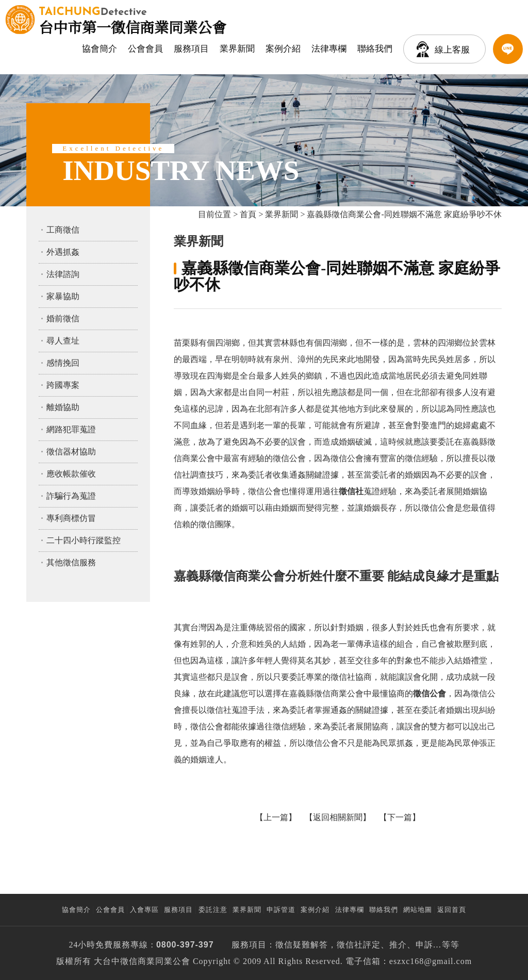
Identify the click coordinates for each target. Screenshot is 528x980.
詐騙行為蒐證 (71, 496)
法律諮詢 (63, 274)
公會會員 (145, 49)
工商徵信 (63, 230)
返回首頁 (452, 910)
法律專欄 (329, 49)
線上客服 (452, 50)
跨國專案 (63, 385)
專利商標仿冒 (71, 518)
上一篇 (276, 817)
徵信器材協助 (71, 452)
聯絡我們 (375, 49)
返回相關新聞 (338, 817)
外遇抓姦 (63, 252)
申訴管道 (281, 910)
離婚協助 (63, 407)
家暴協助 (63, 296)
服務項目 (191, 49)
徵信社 (350, 945)
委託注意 (213, 910)
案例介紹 (283, 49)
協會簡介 (100, 49)
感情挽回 (63, 363)
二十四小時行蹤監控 (84, 540)
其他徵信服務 (71, 562)
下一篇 (400, 817)
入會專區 (144, 910)
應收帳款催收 (71, 474)
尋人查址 (63, 341)
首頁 (248, 214)
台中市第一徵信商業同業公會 (133, 20)
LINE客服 (508, 49)
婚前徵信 (63, 319)
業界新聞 (237, 49)
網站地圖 (418, 910)
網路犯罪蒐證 (71, 429)
